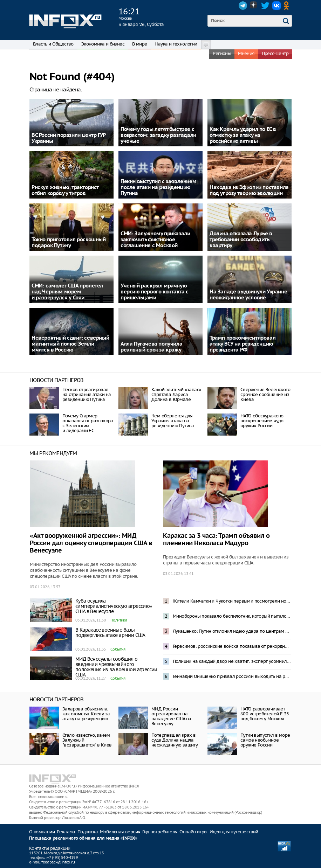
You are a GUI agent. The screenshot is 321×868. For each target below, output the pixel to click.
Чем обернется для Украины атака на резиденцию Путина (173, 421)
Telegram (243, 6)
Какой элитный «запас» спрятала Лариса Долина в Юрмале (176, 394)
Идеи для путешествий (234, 832)
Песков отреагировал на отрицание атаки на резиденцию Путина (87, 394)
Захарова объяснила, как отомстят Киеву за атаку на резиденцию (86, 714)
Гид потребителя (160, 832)
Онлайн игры (193, 832)
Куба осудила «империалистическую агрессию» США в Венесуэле (114, 606)
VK (276, 6)
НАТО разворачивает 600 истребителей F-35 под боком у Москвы (265, 714)
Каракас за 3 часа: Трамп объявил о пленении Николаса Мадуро (216, 540)
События (118, 649)
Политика (119, 620)
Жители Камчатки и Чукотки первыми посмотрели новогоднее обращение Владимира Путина (232, 601)
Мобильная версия (120, 832)
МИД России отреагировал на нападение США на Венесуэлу (171, 716)
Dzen (254, 6)
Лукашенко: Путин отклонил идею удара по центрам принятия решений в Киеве (232, 631)
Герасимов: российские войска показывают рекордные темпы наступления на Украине (232, 646)
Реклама (66, 832)
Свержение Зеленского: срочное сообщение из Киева (266, 394)
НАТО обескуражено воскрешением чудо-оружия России (263, 421)
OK (288, 6)
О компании (42, 832)
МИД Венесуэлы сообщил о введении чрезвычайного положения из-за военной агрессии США (116, 667)
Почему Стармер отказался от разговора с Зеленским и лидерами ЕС (88, 423)
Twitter (265, 6)
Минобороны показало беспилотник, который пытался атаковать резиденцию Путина (232, 616)
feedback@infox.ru (58, 862)
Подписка (88, 832)
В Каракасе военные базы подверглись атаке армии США (110, 633)
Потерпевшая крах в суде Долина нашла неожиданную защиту (175, 740)
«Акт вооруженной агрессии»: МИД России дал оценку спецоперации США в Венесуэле (91, 543)
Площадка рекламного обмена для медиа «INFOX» (83, 838)
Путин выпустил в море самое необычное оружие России (265, 740)
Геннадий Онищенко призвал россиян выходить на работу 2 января (232, 676)
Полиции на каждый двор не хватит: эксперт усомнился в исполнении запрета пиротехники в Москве (232, 661)
